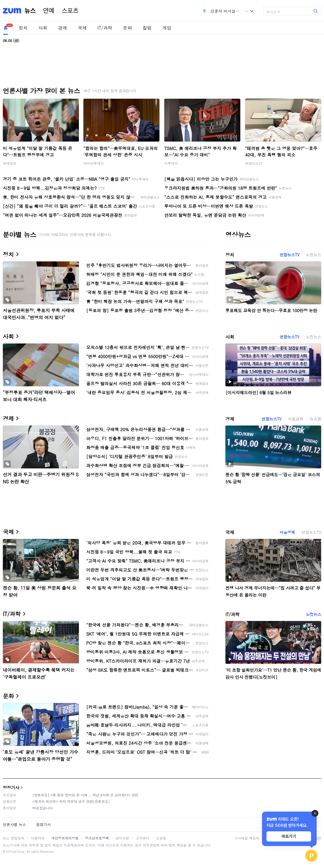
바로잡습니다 (43, 808)
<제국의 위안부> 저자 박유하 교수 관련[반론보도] (71, 801)
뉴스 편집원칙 (14, 838)
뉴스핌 (315, 419)
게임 (167, 28)
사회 (43, 28)
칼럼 (147, 28)
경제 (63, 28)
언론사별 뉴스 (14, 824)
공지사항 (122, 838)
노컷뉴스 (314, 255)
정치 (23, 28)
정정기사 (11, 787)
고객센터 (143, 838)
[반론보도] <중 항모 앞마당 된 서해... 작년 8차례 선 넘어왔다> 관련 (85, 795)
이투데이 (171, 163)
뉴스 (30, 11)
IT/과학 (105, 28)
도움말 (161, 838)
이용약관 (38, 838)
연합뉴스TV (254, 163)
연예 (49, 11)
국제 (82, 28)
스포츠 (70, 11)
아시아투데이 (94, 163)
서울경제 (296, 419)
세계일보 (10, 163)
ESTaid (11, 852)
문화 (127, 28)
